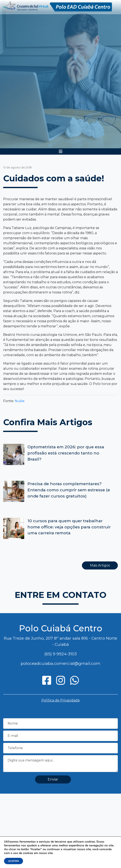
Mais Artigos (100, 565)
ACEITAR (14, 861)
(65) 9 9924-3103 (60, 654)
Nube (20, 401)
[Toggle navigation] (61, 151)
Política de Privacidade (61, 700)
